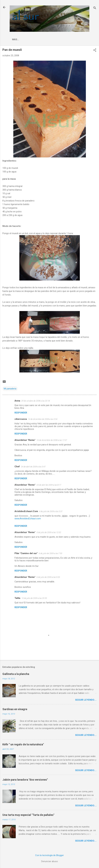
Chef (17, 467)
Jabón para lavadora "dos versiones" (25, 780)
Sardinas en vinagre (15, 709)
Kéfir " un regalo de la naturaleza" (23, 744)
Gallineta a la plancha (16, 674)
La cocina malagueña (26, 39)
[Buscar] (95, 8)
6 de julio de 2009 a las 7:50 (50, 553)
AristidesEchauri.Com (26, 511)
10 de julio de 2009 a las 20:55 (34, 598)
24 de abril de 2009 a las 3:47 (33, 467)
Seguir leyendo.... (86, 700)
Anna (17, 401)
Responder (21, 413)
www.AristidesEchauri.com (28, 519)
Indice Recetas (54, 39)
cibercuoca (21, 419)
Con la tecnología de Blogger (49, 855)
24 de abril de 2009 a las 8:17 (49, 485)
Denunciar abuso (50, 861)
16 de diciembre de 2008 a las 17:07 (52, 440)
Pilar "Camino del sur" (26, 553)
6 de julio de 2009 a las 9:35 (48, 577)
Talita (17, 598)
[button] (95, 50)
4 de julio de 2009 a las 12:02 (49, 532)
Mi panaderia (10, 389)
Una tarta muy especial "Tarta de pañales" (28, 815)
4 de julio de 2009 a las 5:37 (51, 511)
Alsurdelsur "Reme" (25, 440)
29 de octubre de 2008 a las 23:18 (36, 401)
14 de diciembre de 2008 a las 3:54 (43, 419)
